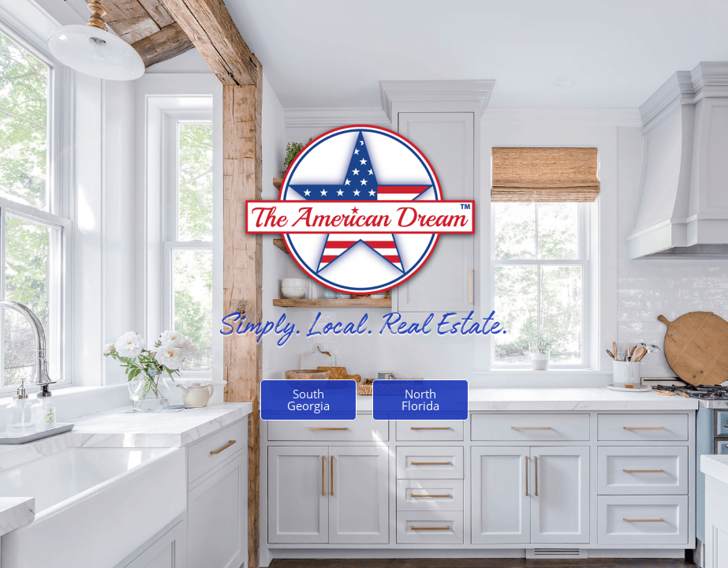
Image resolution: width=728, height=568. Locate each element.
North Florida (420, 400)
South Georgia (308, 400)
